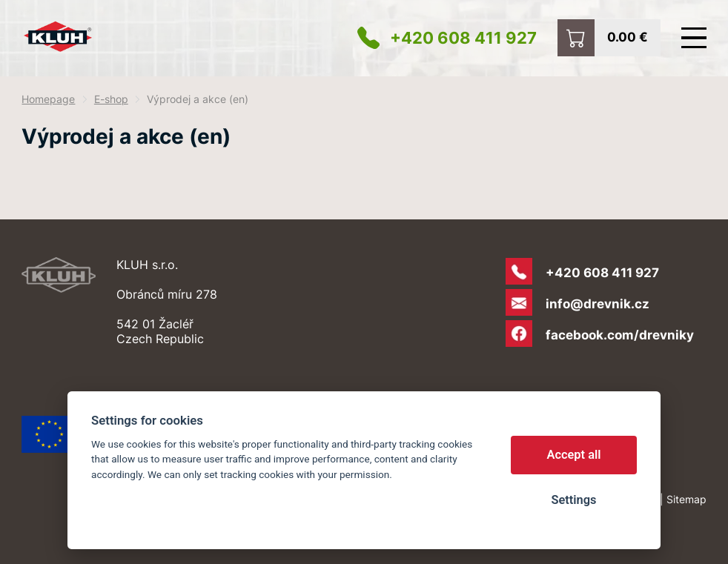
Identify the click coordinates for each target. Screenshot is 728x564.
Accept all (574, 455)
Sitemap (686, 499)
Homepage (48, 99)
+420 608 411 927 (463, 38)
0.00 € (628, 36)
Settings (573, 500)
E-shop (111, 99)
